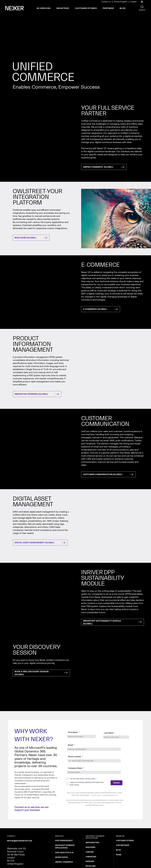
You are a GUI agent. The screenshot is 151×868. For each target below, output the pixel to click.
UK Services (44, 8)
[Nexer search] (142, 7)
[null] (95, 745)
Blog (123, 8)
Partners (108, 8)
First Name (73, 732)
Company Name (75, 768)
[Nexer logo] (14, 8)
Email (70, 745)
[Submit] (116, 783)
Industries (63, 8)
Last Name (109, 733)
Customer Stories (86, 8)
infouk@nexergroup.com (20, 841)
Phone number (75, 757)
